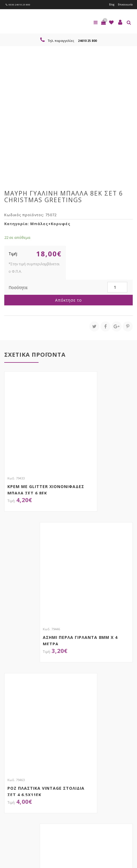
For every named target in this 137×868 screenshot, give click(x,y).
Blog (112, 4)
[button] (103, 22)
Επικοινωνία (125, 4)
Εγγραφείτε (20, 781)
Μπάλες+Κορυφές (50, 224)
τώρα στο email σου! (52, 757)
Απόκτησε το (68, 300)
